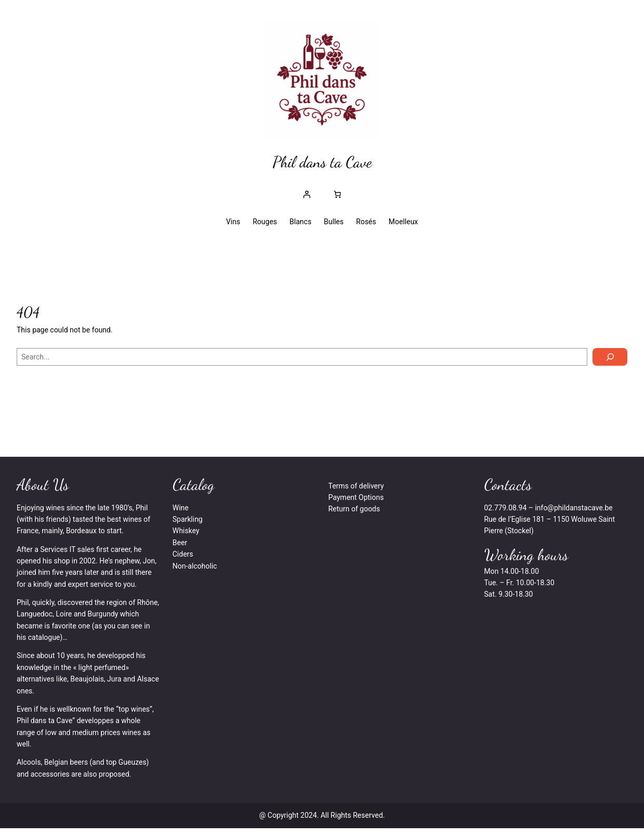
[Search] (610, 357)
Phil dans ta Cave (322, 162)
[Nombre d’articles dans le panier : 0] (337, 194)
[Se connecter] (307, 194)
